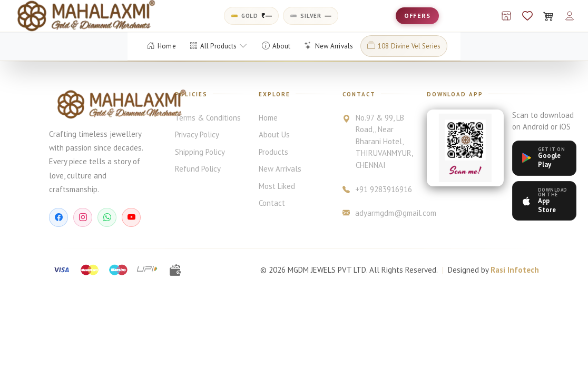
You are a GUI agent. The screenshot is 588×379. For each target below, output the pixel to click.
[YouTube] (131, 217)
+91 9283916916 (377, 190)
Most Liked (277, 186)
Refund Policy (198, 169)
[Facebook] (58, 217)
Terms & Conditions (208, 118)
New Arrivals (280, 169)
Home (268, 118)
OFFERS (417, 16)
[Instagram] (83, 217)
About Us (274, 134)
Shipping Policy (200, 152)
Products (273, 152)
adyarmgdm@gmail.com (378, 213)
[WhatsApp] (107, 217)
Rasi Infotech (515, 270)
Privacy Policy (197, 134)
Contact (272, 203)
